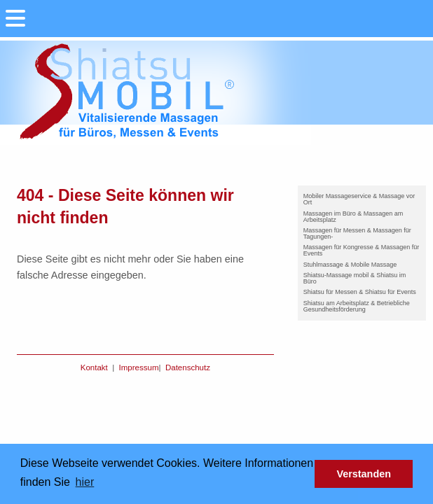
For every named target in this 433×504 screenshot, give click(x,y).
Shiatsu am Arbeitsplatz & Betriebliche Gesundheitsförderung (357, 306)
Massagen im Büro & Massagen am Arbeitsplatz (353, 217)
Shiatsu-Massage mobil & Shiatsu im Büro (355, 278)
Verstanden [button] (364, 474)
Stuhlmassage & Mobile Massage (350, 265)
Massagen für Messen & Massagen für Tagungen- (357, 233)
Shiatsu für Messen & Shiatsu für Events (360, 292)
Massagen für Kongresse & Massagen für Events (362, 250)
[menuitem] (362, 199)
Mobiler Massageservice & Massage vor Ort (359, 199)
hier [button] (85, 482)
